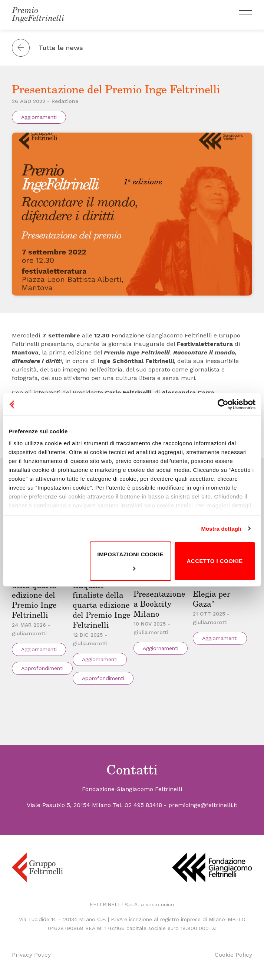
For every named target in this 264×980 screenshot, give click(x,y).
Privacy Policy (31, 955)
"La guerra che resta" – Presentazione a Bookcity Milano (161, 594)
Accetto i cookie (215, 561)
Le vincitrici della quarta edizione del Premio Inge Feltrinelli (35, 595)
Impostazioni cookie (130, 561)
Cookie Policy (233, 955)
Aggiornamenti (39, 117)
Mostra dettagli (221, 529)
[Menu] (245, 15)
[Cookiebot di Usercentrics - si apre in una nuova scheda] (223, 404)
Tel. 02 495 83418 (137, 805)
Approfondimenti (42, 668)
